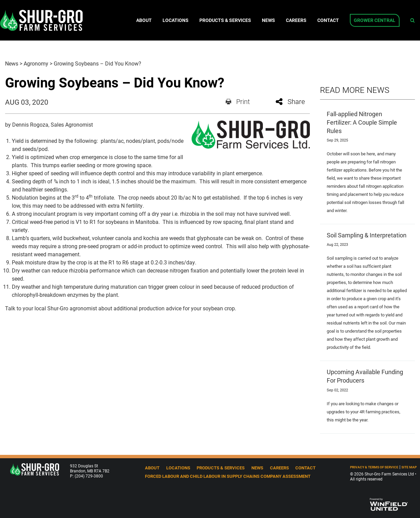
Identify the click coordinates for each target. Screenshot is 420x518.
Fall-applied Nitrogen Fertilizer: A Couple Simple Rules (362, 122)
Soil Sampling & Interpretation (367, 235)
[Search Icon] (412, 20)
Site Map (409, 467)
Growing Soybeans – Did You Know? (97, 63)
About (144, 20)
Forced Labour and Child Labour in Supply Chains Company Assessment (228, 476)
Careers (296, 20)
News (268, 20)
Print (238, 101)
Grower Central (375, 20)
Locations (176, 20)
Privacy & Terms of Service (374, 467)
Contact (328, 20)
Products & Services (225, 20)
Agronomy (36, 63)
